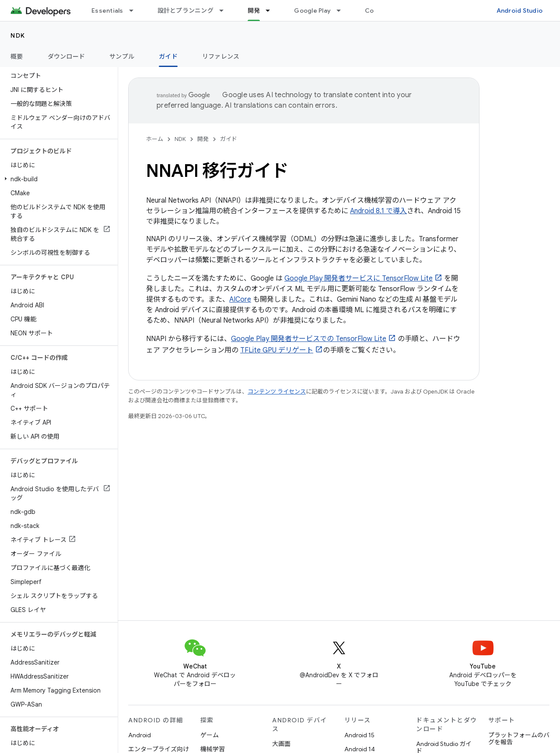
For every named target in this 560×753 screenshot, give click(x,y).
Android (140, 735)
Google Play (312, 11)
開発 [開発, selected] (254, 11)
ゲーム (210, 735)
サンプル (122, 56)
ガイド (229, 139)
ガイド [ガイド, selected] (168, 56)
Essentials (107, 11)
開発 (203, 139)
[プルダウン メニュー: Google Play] (343, 11)
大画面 (281, 744)
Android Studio (520, 11)
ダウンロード (66, 56)
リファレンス (221, 56)
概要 (17, 56)
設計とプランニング (185, 11)
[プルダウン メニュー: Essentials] (135, 11)
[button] (57, 179)
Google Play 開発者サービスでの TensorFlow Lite (309, 339)
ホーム (155, 139)
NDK (18, 35)
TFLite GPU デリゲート (277, 350)
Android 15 (359, 735)
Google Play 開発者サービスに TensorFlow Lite (359, 278)
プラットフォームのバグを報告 (519, 739)
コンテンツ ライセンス (277, 392)
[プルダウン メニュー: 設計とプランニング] (225, 11)
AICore (240, 299)
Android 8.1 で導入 (378, 211)
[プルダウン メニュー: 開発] (272, 11)
